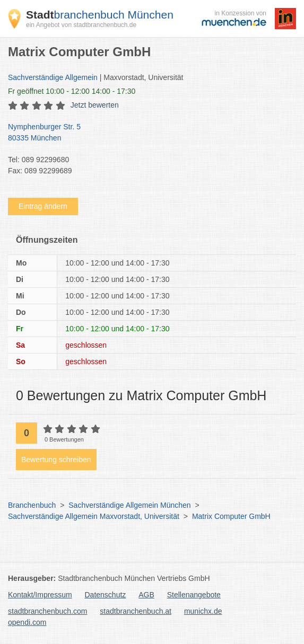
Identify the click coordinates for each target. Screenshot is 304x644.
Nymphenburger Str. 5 (147, 133)
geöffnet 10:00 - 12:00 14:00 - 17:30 (72, 91)
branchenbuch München (100, 15)
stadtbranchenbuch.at (136, 611)
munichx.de (203, 611)
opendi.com (27, 622)
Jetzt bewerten (95, 105)
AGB (146, 595)
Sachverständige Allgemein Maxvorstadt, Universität (94, 516)
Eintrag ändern (43, 206)
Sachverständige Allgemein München (129, 505)
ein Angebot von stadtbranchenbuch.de (81, 25)
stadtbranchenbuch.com (47, 611)
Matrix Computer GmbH (231, 516)
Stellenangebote (194, 595)
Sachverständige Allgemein (53, 77)
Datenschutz (106, 595)
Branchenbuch (32, 505)
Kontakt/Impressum (40, 595)
